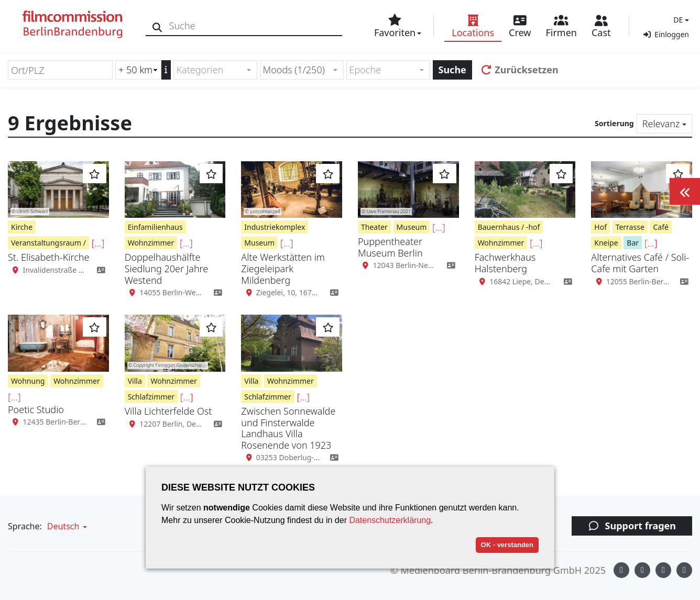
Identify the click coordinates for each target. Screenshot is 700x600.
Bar (633, 243)
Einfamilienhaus (155, 227)
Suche (452, 70)
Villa (135, 381)
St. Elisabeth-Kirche (48, 257)
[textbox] (211, 70)
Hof (600, 227)
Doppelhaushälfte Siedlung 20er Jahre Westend (167, 268)
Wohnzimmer (151, 243)
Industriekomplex (275, 227)
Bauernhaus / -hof (509, 227)
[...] (98, 243)
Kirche (22, 227)
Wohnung (28, 381)
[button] (680, 20)
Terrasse (630, 227)
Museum (259, 243)
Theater (374, 227)
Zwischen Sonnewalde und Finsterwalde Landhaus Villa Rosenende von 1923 (288, 428)
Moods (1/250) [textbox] (294, 70)
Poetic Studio (36, 409)
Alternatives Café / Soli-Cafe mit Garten (640, 263)
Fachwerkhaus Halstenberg (505, 263)
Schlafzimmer (151, 397)
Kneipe (606, 243)
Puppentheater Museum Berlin (390, 247)
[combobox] (215, 70)
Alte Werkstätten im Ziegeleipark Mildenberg (283, 268)
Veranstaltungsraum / (48, 243)
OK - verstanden (507, 545)
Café (660, 227)
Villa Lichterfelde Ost (168, 411)
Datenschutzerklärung (390, 520)
